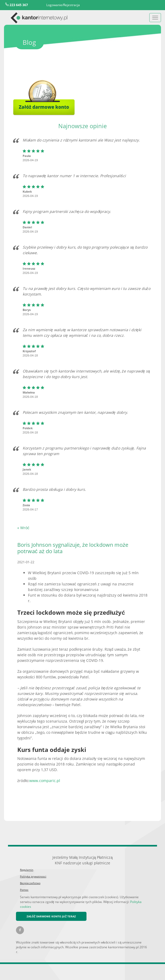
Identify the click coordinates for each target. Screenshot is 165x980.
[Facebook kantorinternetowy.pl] (20, 930)
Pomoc (24, 890)
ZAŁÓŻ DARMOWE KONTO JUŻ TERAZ (51, 916)
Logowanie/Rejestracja (63, 5)
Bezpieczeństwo (30, 883)
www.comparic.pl (45, 781)
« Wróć (23, 528)
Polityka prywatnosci (33, 876)
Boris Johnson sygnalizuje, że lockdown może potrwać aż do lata (73, 548)
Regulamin (27, 870)
